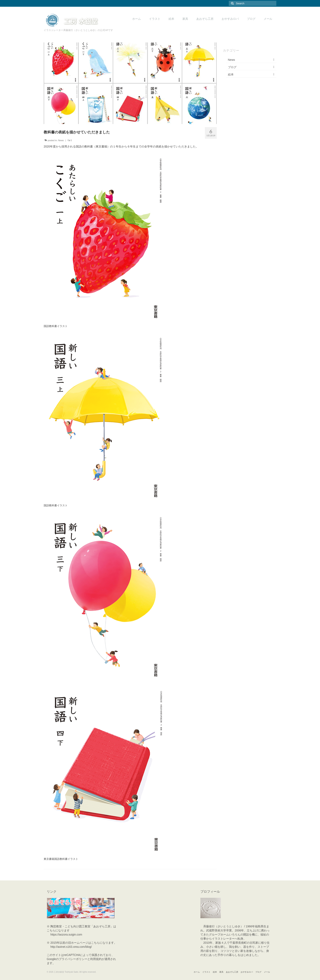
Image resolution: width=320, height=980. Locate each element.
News (61, 140)
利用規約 (96, 959)
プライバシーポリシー (73, 959)
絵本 (231, 74)
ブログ (232, 67)
